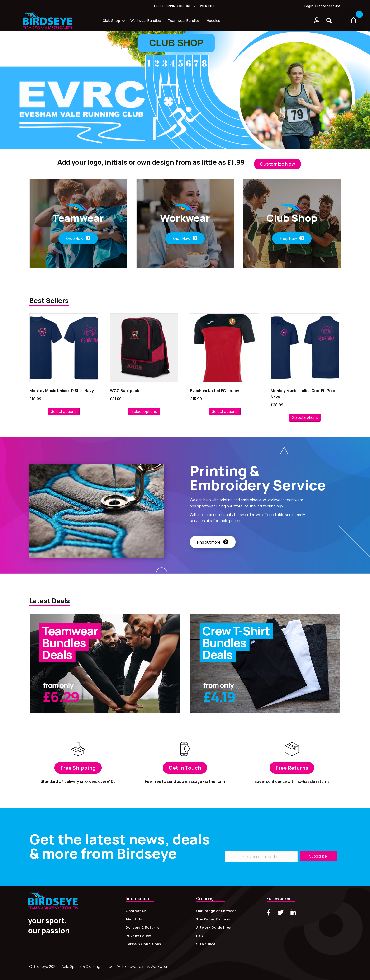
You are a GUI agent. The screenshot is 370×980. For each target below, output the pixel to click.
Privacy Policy (138, 936)
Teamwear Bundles (184, 21)
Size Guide (206, 944)
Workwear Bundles (146, 21)
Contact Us (136, 911)
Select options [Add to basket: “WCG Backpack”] (144, 411)
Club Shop (111, 21)
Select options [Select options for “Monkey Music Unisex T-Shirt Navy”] (64, 411)
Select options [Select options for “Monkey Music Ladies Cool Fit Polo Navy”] (305, 417)
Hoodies (213, 21)
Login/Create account (323, 6)
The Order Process (213, 919)
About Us (134, 919)
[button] (329, 21)
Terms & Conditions (143, 944)
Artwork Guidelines (213, 927)
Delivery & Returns (142, 927)
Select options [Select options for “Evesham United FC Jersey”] (225, 411)
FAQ (200, 936)
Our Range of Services (216, 911)
